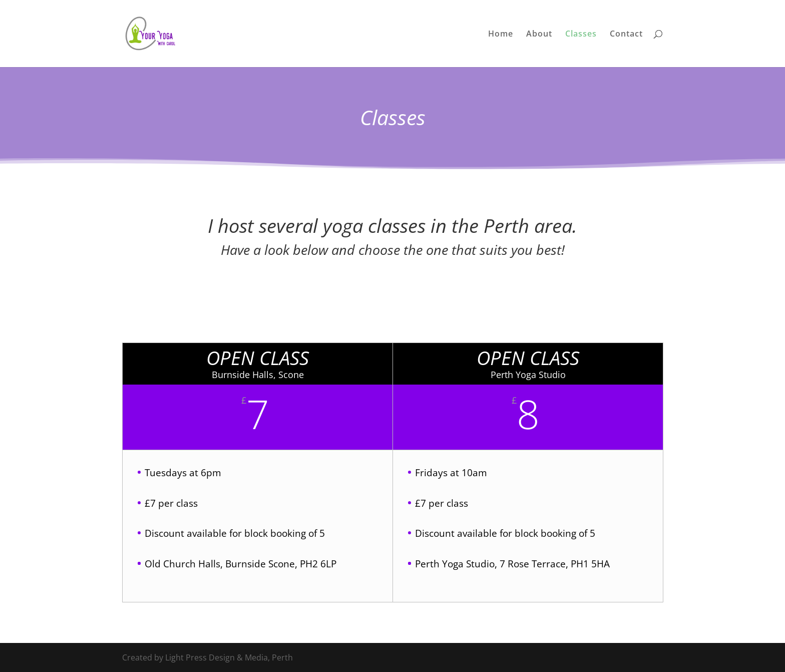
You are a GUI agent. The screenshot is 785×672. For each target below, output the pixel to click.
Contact (626, 35)
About (539, 35)
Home (501, 35)
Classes (581, 35)
